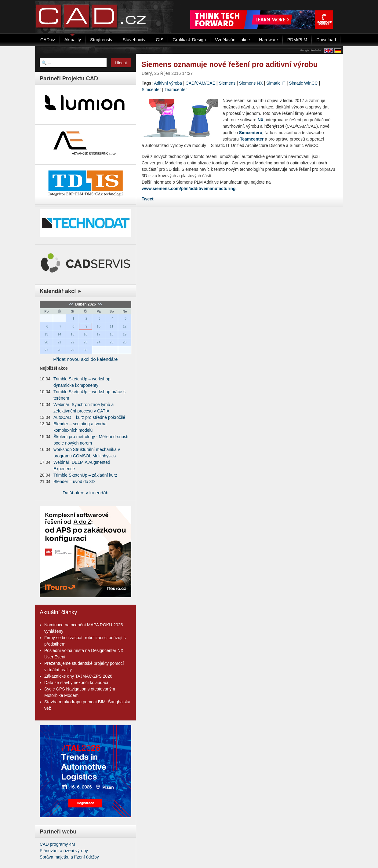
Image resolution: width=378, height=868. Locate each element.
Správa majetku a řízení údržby (69, 857)
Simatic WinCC (303, 83)
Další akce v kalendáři (86, 493)
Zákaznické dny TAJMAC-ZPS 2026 (78, 676)
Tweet (148, 199)
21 (59, 342)
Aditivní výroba (168, 83)
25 (111, 342)
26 (125, 342)
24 (99, 342)
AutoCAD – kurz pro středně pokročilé (89, 417)
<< (72, 304)
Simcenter (151, 90)
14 (59, 334)
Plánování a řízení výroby (64, 851)
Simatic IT (276, 83)
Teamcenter (176, 90)
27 (46, 350)
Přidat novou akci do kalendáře (85, 359)
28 (59, 350)
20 (46, 342)
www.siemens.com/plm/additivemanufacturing (189, 189)
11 (111, 326)
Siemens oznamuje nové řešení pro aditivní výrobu (229, 64)
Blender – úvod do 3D (74, 482)
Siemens (227, 83)
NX (260, 120)
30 (85, 350)
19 (125, 334)
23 (85, 342)
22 (72, 342)
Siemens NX (251, 83)
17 (99, 334)
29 (72, 350)
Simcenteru (251, 133)
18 (111, 334)
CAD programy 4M (57, 844)
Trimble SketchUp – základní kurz (85, 475)
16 (85, 334)
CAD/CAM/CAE (200, 83)
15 (72, 334)
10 (99, 326)
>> (99, 304)
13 (46, 334)
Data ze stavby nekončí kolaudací (76, 683)
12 (125, 326)
